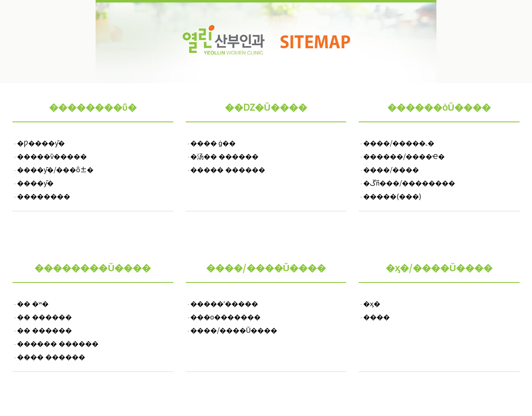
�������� (43, 196)
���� (377, 317)
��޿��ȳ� (34, 183)
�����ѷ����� (51, 156)
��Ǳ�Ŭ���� (266, 106)
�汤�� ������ (224, 156)
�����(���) (392, 196)
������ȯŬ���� (439, 106)
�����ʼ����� (224, 303)
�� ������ (44, 317)
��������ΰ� (93, 106)
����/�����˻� (399, 143)
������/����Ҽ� (404, 156)
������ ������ (58, 343)
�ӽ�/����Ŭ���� (439, 267)
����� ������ (228, 169)
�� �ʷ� (33, 303)
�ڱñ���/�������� (409, 183)
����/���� (391, 169)
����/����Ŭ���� (266, 267)
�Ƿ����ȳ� (40, 143)
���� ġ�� (213, 143)
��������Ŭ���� (93, 267)
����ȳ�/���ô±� (54, 169)
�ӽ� (372, 303)
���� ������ (51, 357)
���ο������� (225, 317)
